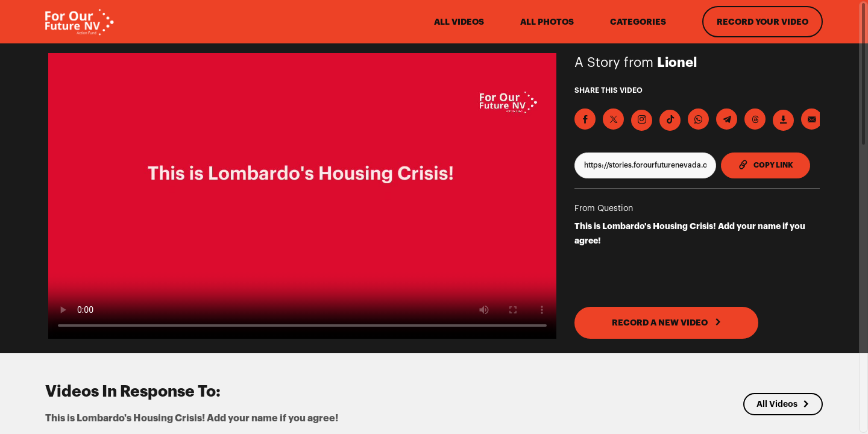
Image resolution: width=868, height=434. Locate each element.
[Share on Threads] (755, 119)
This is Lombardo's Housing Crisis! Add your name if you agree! (690, 233)
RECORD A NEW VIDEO (667, 322)
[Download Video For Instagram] (642, 120)
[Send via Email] (812, 119)
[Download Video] (783, 120)
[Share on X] (613, 119)
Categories (638, 22)
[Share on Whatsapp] (698, 119)
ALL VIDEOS (459, 22)
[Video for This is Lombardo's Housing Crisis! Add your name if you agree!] (302, 196)
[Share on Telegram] (727, 119)
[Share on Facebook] (585, 119)
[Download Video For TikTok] (670, 120)
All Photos (547, 22)
